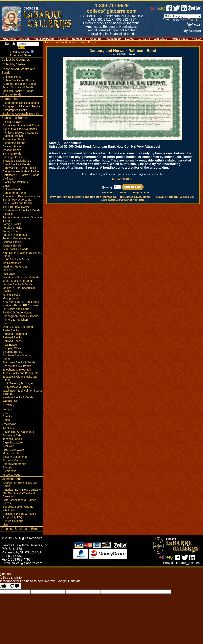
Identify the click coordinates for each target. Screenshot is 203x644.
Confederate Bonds (15, 193)
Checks (7, 416)
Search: (22, 44)
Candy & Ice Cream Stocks (19, 168)
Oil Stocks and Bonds (16, 309)
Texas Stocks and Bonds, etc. (21, 373)
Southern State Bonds (16, 355)
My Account (192, 31)
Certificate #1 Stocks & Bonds (21, 175)
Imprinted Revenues (15, 267)
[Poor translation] (14, 586)
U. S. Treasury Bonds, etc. (19, 383)
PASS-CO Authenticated (18, 312)
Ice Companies (12, 263)
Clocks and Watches (15, 182)
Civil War (8, 179)
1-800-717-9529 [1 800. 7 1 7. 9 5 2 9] (112, 5)
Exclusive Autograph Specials (21, 114)
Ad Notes (8, 428)
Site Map (24, 39)
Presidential (10, 471)
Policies (63, 39)
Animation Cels (12, 435)
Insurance (9, 274)
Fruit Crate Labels (14, 450)
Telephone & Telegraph (17, 370)
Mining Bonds (11, 298)
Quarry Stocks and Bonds (18, 327)
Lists (5, 525)
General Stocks (12, 242)
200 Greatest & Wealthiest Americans (19, 495)
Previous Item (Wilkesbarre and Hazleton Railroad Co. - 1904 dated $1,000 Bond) (100, 197)
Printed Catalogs (13, 521)
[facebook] (169, 10)
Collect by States (13, 64)
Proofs (7, 323)
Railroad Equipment (15, 334)
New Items (9, 39)
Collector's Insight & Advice (19, 514)
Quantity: (111, 187)
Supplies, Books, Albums (18, 507)
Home (47, 42)
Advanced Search (22, 55)
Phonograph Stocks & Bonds (20, 316)
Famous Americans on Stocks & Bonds (22, 219)
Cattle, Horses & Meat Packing (22, 171)
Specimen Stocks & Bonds (19, 362)
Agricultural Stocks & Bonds (20, 129)
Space (7, 359)
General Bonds (12, 246)
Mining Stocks (11, 295)
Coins (6, 420)
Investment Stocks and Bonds (21, 277)
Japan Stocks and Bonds (18, 87)
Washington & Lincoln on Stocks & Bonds (22, 392)
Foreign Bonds (12, 231)
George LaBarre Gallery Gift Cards (20, 484)
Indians (7, 270)
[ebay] (158, 10)
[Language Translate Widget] (183, 16)
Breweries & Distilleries (17, 161)
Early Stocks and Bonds (17, 203)
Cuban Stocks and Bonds (18, 80)
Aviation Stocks (12, 146)
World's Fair (10, 401)
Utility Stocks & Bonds (16, 387)
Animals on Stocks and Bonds (21, 125)
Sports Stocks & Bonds (17, 366)
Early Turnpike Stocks (16, 207)
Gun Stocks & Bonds (15, 249)
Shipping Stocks (12, 348)
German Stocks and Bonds (19, 84)
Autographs (10, 99)
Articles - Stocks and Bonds (21, 529)
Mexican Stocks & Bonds (18, 91)
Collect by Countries (16, 60)
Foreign (7, 409)
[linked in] (184, 10)
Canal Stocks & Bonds (16, 164)
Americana (9, 424)
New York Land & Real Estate (21, 302)
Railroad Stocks (12, 337)
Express (8, 214)
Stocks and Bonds (14, 118)
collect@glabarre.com (112, 11)
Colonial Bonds (12, 189)
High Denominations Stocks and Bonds (22, 254)
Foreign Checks (12, 228)
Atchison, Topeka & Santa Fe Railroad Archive (20, 134)
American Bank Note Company (22, 490)
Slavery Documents (15, 457)
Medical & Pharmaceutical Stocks (19, 290)
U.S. (5, 413)
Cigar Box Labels (13, 442)
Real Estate (10, 345)
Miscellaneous (11, 475)
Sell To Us (144, 39)
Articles (196, 39)
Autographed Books (15, 110)
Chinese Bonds (12, 77)
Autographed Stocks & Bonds (21, 103)
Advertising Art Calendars (18, 432)
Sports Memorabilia (15, 464)
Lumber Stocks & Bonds (17, 284)
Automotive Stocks (14, 139)
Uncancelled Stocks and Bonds (18, 71)
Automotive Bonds (14, 143)
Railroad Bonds (12, 341)
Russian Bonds (12, 95)
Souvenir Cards (12, 460)
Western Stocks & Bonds (18, 397)
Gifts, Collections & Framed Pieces (19, 502)
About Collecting (44, 39)
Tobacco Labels (12, 439)
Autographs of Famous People (21, 106)
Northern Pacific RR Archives (21, 305)
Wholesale (160, 39)
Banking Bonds (12, 154)
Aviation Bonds (12, 150)
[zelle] (194, 10)
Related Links (179, 39)
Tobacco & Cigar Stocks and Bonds (20, 378)
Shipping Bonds (12, 352)
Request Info (141, 193)
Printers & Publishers (16, 320)
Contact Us (79, 39)
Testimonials (113, 39)
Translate (191, 20)
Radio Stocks (11, 330)
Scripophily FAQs (13, 517)
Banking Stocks (12, 157)
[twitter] (176, 10)
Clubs (6, 186)
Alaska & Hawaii (13, 122)
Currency (8, 405)
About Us (96, 39)
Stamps (7, 467)
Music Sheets (11, 453)
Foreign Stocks (12, 224)
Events (129, 39)
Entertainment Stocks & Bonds (21, 210)
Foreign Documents (15, 235)
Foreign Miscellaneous (16, 238)
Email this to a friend (115, 193)
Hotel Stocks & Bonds (16, 259)
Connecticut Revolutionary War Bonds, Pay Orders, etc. (22, 198)
